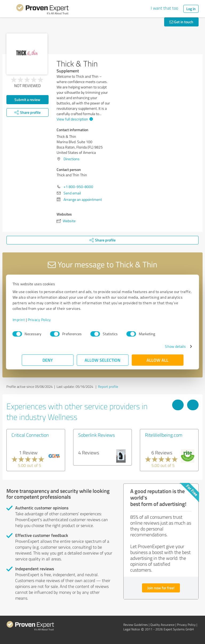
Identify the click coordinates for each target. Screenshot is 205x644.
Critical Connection (30, 435)
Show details (166, 346)
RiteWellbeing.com (164, 435)
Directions (72, 159)
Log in (191, 9)
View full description (74, 119)
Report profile (108, 387)
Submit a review (27, 99)
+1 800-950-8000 (78, 187)
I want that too (164, 8)
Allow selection (102, 360)
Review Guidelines (136, 625)
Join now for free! (161, 588)
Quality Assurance (162, 625)
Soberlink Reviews (96, 435)
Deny (48, 360)
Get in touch (181, 22)
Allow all (157, 360)
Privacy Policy (48, 320)
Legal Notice (132, 629)
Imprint (28, 320)
